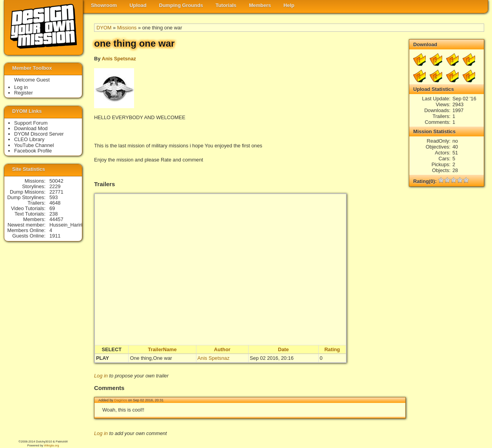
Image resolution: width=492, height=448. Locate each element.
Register (24, 93)
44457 (56, 219)
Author (222, 349)
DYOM (104, 28)
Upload (138, 5)
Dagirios (121, 400)
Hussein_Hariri (66, 225)
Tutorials (226, 5)
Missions (127, 28)
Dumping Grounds (181, 5)
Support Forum (31, 123)
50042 (56, 181)
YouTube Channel (34, 145)
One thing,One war (151, 358)
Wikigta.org (51, 445)
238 (54, 214)
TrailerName (162, 349)
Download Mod (31, 128)
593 (54, 197)
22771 (56, 192)
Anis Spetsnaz (119, 59)
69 (52, 208)
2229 (55, 186)
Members (260, 5)
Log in (101, 376)
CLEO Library (29, 139)
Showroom (104, 5)
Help (289, 5)
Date (283, 349)
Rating (332, 349)
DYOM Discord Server (39, 134)
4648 (55, 203)
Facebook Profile (33, 151)
